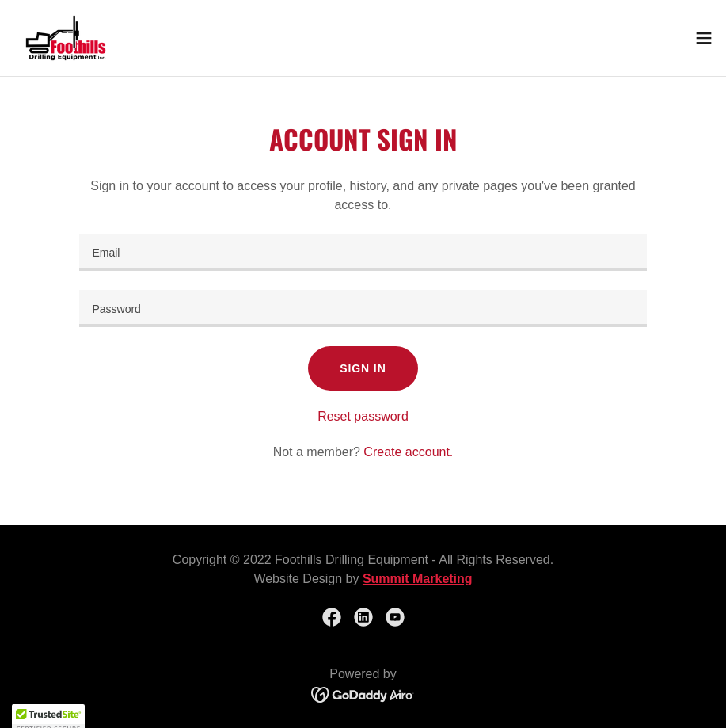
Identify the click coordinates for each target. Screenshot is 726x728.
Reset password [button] (363, 416)
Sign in (363, 368)
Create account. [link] (408, 452)
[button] (704, 38)
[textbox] (363, 252)
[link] (66, 38)
